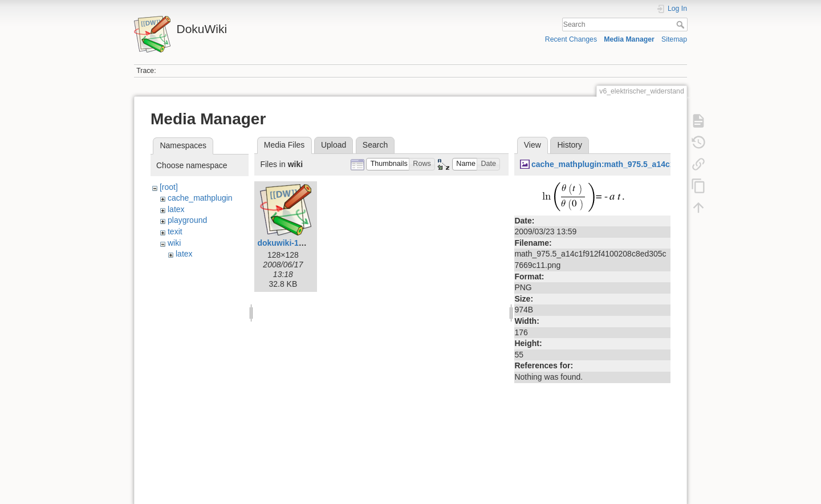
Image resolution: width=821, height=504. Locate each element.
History (570, 145)
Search (682, 25)
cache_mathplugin (200, 198)
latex (176, 209)
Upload (334, 145)
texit (175, 231)
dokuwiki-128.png (290, 243)
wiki (174, 243)
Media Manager (629, 39)
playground (187, 220)
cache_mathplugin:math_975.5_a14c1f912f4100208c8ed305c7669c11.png (670, 164)
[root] (169, 187)
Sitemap (674, 39)
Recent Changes (571, 39)
